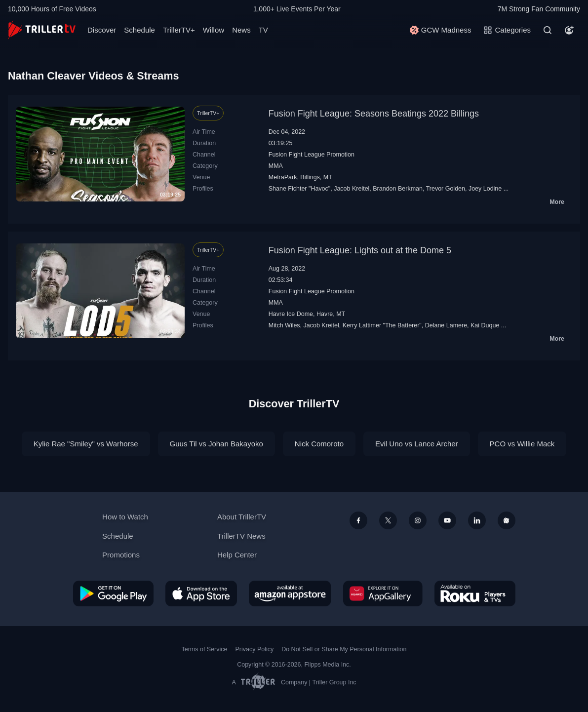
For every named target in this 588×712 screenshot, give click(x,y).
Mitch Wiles (284, 325)
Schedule (139, 30)
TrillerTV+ (179, 30)
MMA (276, 166)
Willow (214, 30)
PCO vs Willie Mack (522, 444)
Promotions (121, 555)
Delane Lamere (446, 325)
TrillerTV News (241, 536)
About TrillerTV (242, 517)
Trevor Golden (446, 189)
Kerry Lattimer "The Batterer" (382, 325)
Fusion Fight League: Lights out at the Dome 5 (360, 250)
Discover (102, 30)
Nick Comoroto (319, 444)
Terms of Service (205, 649)
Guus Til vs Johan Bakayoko (216, 444)
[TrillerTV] (42, 30)
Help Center (237, 555)
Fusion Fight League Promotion (312, 155)
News (241, 30)
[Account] (569, 30)
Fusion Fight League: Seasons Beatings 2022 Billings (374, 114)
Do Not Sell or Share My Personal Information (344, 649)
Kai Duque (485, 325)
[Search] (548, 30)
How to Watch (125, 517)
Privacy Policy (254, 649)
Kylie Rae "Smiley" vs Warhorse (86, 444)
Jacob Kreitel (352, 189)
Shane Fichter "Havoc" (299, 189)
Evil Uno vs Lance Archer (417, 444)
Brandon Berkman (398, 189)
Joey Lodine (485, 189)
